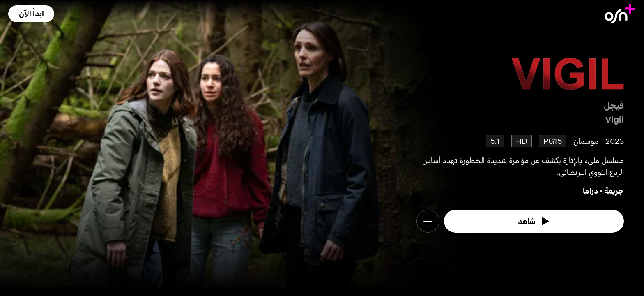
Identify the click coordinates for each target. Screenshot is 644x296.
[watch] (534, 221)
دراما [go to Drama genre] (590, 191)
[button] (31, 14)
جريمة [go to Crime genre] (614, 191)
